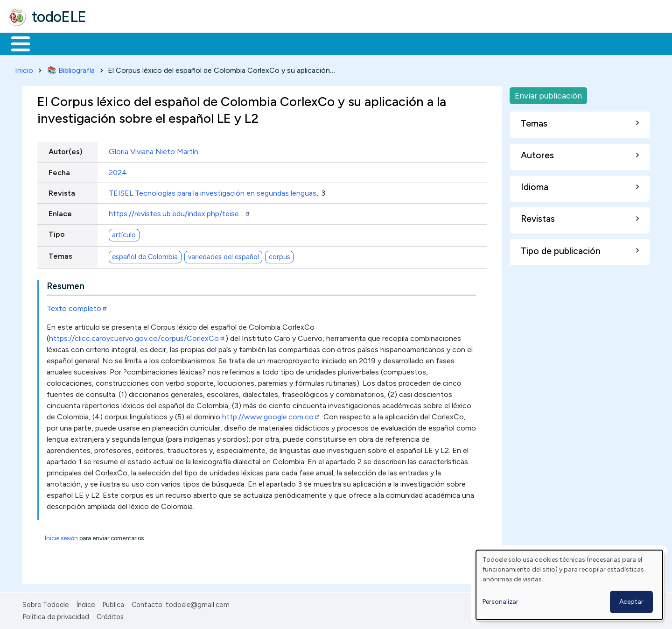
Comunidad (341, 43)
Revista (62, 191)
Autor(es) (66, 150)
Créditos (110, 615)
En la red (220, 43)
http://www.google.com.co (271, 415)
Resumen (66, 284)
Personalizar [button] (500, 602)
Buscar (383, 43)
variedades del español (224, 255)
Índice (85, 603)
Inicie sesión (61, 536)
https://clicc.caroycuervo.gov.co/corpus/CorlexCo (137, 336)
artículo (124, 233)
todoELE (59, 17)
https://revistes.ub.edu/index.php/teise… (180, 212)
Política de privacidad (56, 615)
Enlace (60, 212)
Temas (60, 255)
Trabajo (168, 43)
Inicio (16, 43)
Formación (112, 43)
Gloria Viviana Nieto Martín (154, 150)
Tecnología (279, 43)
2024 (118, 171)
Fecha (59, 171)
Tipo (57, 233)
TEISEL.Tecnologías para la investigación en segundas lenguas (213, 191)
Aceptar (631, 602)
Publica (113, 603)
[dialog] (569, 585)
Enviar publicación (548, 94)
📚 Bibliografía (71, 68)
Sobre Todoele (45, 603)
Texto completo (77, 307)
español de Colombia (145, 255)
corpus (280, 255)
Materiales (52, 43)
